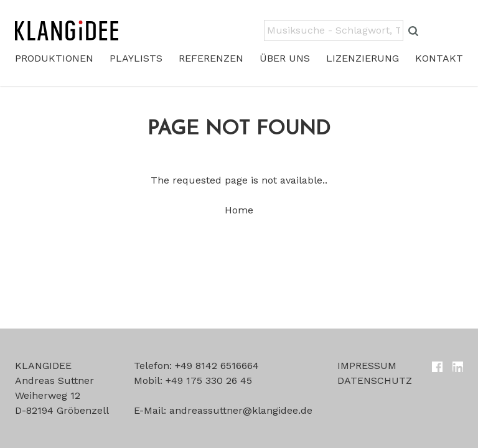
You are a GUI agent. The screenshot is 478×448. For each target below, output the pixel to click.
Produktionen (54, 58)
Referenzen (211, 58)
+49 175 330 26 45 (209, 380)
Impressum (367, 366)
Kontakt (439, 58)
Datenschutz (375, 380)
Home (239, 210)
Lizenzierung (363, 58)
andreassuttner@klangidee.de (241, 410)
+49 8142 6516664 (217, 366)
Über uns (285, 58)
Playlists (136, 58)
